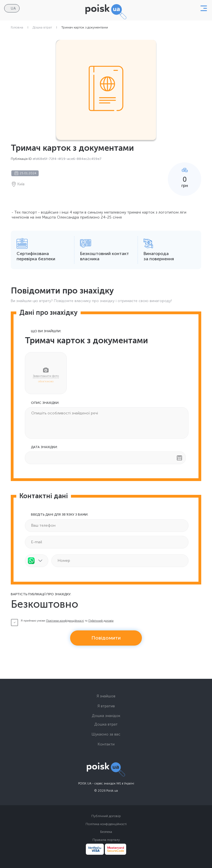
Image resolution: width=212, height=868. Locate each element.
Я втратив (106, 706)
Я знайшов (106, 696)
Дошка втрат (42, 27)
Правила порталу (106, 840)
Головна (17, 27)
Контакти (106, 744)
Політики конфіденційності (65, 621)
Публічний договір (101, 621)
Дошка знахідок (106, 716)
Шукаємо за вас (106, 734)
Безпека (106, 832)
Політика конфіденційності (106, 824)
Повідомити (106, 638)
